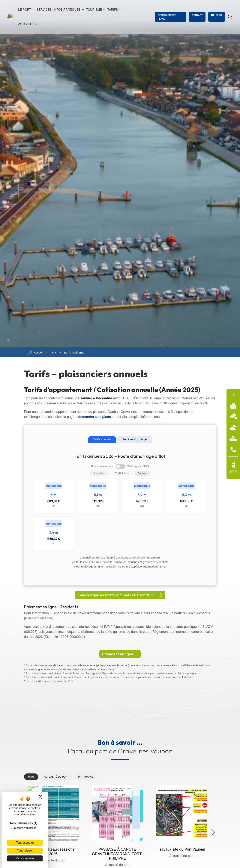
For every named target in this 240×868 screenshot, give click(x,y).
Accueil (35, 352)
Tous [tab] (31, 777)
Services (44, 10)
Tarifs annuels (102, 439)
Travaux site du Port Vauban (181, 849)
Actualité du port (56, 777)
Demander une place (167, 17)
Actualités (27, 24)
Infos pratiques (67, 10)
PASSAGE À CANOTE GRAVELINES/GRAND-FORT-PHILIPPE (117, 854)
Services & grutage (134, 439)
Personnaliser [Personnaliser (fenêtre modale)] (25, 858)
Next (212, 831)
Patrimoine (86, 777)
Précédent (99, 473)
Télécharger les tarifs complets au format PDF (118, 595)
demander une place (94, 417)
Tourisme (94, 10)
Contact (197, 15)
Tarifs (113, 10)
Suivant (142, 473)
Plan (219, 15)
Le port (25, 10)
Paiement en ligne (118, 654)
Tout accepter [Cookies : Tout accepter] (25, 843)
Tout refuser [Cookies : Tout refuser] (25, 850)
